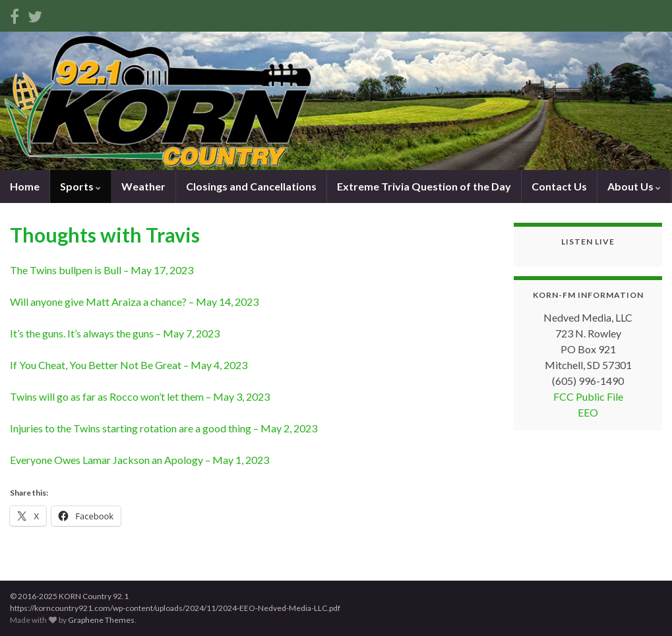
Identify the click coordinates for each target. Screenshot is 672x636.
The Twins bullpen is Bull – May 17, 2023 (102, 270)
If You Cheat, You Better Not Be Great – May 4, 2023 (129, 365)
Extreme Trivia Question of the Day (424, 186)
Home (25, 186)
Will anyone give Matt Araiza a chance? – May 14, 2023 (134, 302)
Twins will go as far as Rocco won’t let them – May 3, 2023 (140, 396)
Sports (80, 186)
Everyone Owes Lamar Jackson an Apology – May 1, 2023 (139, 460)
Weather (143, 186)
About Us (634, 186)
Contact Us (559, 186)
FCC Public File (588, 396)
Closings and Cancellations (251, 186)
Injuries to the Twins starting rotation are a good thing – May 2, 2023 (164, 428)
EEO (588, 412)
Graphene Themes (101, 620)
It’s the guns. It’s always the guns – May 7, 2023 (115, 333)
